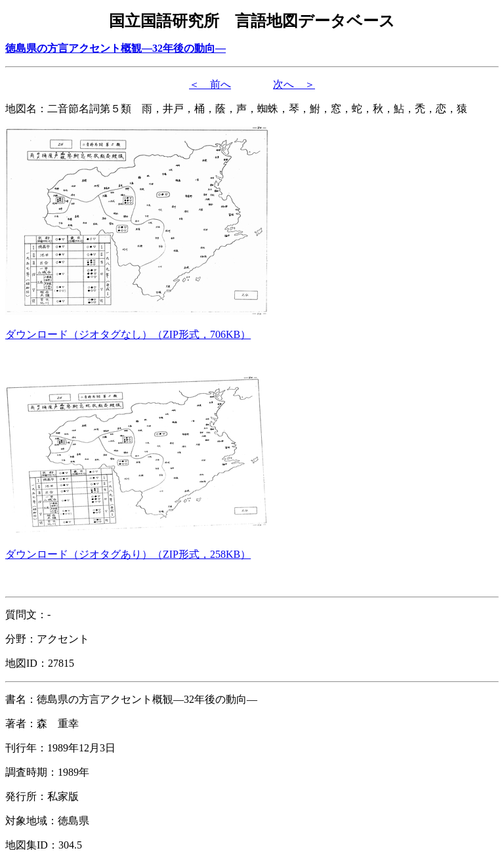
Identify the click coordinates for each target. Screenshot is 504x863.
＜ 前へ (210, 84)
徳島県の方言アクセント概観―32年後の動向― (115, 48)
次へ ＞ (294, 84)
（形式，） (128, 334)
